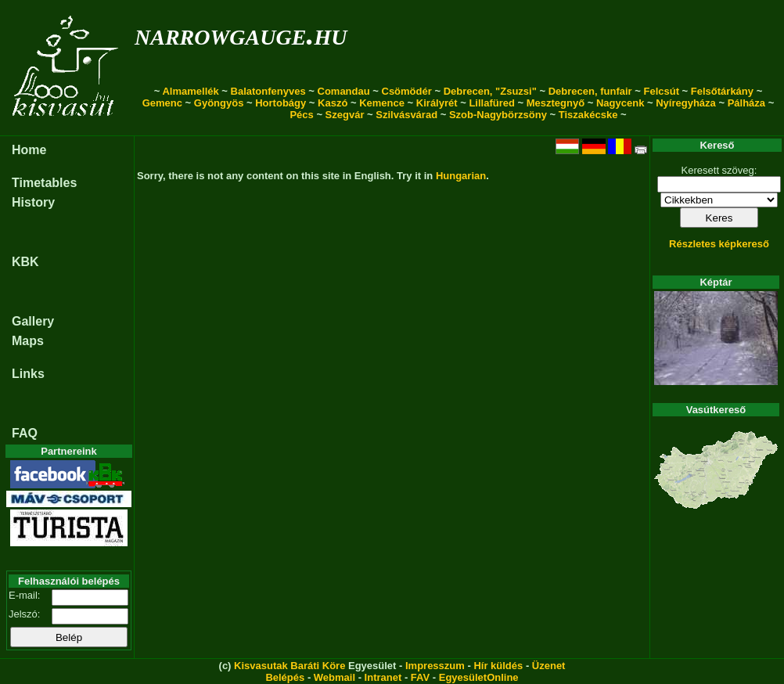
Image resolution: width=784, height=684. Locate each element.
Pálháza (746, 103)
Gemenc (162, 103)
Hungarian (461, 176)
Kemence (382, 103)
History (33, 202)
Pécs (301, 115)
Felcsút (661, 91)
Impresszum (435, 666)
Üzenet (549, 666)
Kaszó (333, 103)
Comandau (344, 91)
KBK (25, 262)
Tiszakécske (588, 115)
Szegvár (345, 115)
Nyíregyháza (686, 103)
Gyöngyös (219, 103)
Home (29, 150)
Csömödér (407, 91)
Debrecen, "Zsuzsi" (490, 91)
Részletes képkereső (719, 244)
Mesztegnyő (556, 103)
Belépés (285, 677)
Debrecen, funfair (590, 91)
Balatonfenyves (268, 91)
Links (28, 374)
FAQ (25, 433)
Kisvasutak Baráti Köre (290, 666)
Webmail (334, 677)
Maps (28, 341)
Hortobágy (281, 103)
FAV (420, 677)
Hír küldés (498, 666)
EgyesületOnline (479, 677)
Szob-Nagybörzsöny (498, 115)
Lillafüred (492, 103)
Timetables (44, 183)
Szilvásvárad (406, 115)
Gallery (33, 321)
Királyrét (437, 103)
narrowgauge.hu (241, 34)
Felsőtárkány (722, 91)
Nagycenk (620, 103)
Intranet (383, 677)
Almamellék (190, 91)
